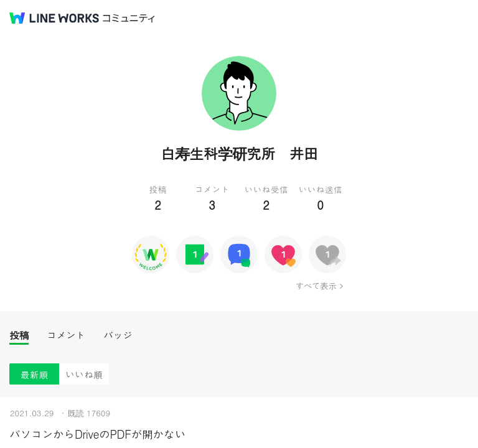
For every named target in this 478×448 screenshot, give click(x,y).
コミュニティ (129, 18)
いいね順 (84, 374)
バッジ (118, 335)
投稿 (19, 335)
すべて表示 (316, 286)
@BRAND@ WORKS (54, 18)
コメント (66, 335)
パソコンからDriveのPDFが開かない (97, 434)
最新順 (35, 374)
